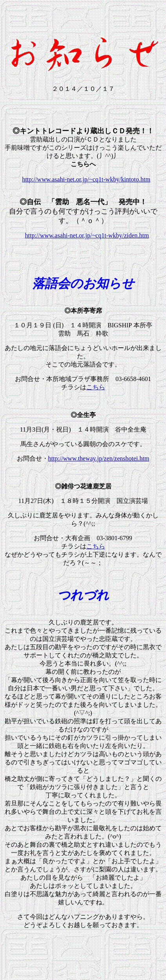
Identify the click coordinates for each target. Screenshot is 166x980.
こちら (96, 388)
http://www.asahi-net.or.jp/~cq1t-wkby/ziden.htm (87, 237)
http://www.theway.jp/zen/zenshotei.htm (99, 460)
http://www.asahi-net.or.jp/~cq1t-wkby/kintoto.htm (86, 181)
